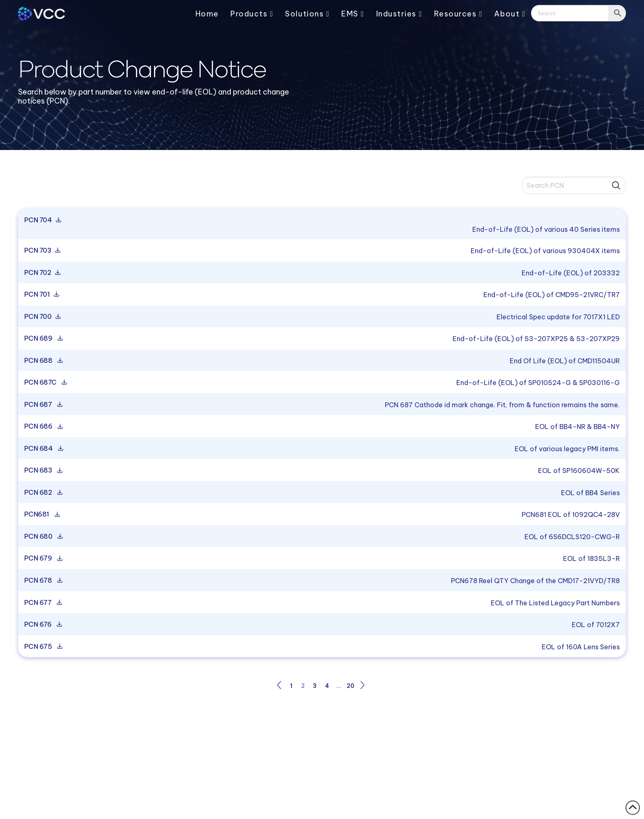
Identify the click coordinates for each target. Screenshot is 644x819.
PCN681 (41, 514)
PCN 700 (42, 317)
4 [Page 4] (327, 686)
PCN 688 (43, 361)
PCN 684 (43, 449)
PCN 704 (42, 220)
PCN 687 (43, 405)
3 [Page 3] (315, 686)
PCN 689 (43, 339)
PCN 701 (41, 295)
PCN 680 (43, 537)
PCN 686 (43, 427)
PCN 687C (45, 383)
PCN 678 (43, 581)
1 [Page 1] (291, 686)
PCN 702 (41, 273)
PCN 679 (43, 558)
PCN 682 (43, 493)
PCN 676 (42, 625)
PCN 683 (43, 471)
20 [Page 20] (351, 686)
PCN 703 (41, 251)
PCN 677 (42, 603)
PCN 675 (43, 647)
